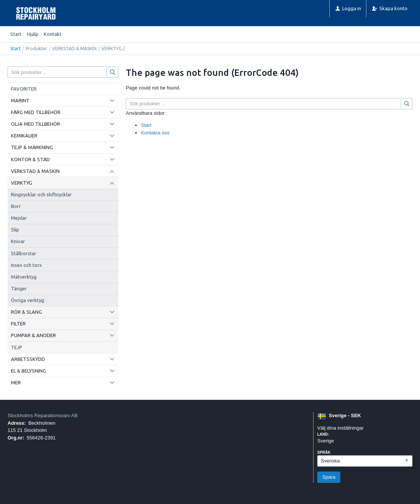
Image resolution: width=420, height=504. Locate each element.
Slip (15, 230)
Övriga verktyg (28, 300)
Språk (324, 452)
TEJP (17, 347)
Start (16, 34)
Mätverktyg (24, 277)
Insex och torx (26, 265)
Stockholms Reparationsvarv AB (43, 415)
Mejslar (19, 218)
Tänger (19, 288)
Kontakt (53, 34)
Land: (323, 434)
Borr (16, 206)
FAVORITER (24, 89)
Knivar (18, 241)
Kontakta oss (155, 133)
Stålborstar (24, 253)
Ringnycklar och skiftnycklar (41, 194)
